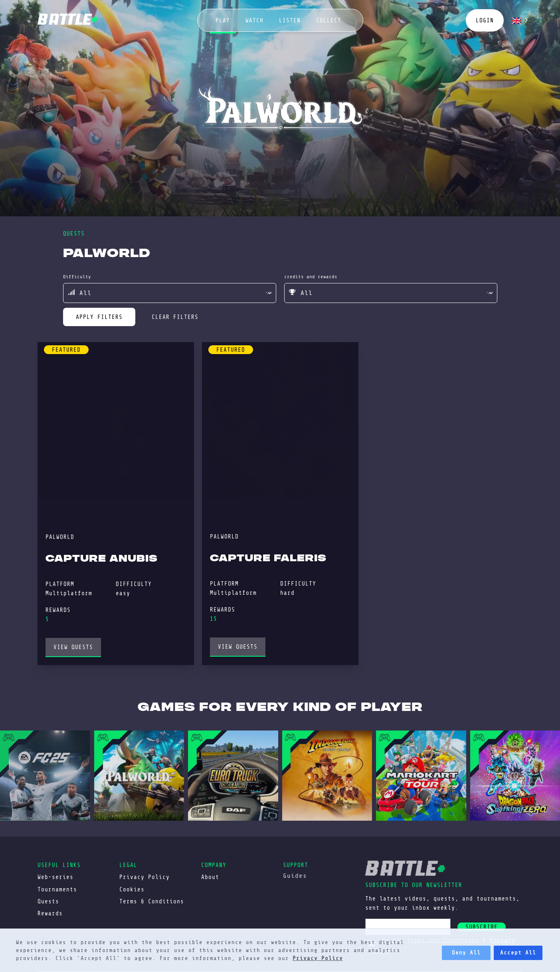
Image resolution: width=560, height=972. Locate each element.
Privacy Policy (318, 958)
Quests (48, 901)
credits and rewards (311, 277)
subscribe (482, 927)
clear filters (175, 317)
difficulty (77, 277)
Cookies (132, 889)
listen (290, 20)
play (223, 20)
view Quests (73, 647)
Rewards (50, 913)
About (210, 877)
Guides (295, 876)
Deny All (466, 953)
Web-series (55, 877)
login (485, 20)
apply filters (99, 317)
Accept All (518, 953)
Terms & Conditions (152, 901)
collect (329, 20)
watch (254, 20)
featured (66, 350)
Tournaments (57, 889)
